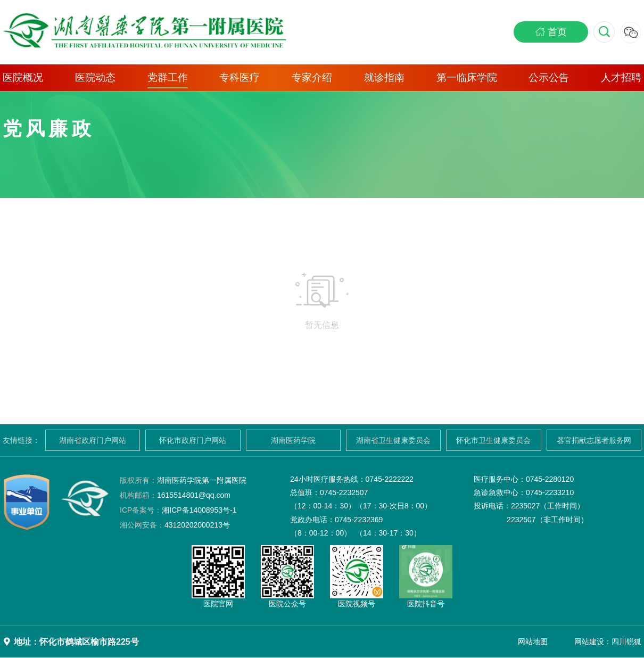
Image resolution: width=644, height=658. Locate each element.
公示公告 (549, 77)
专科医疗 (240, 77)
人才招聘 (621, 77)
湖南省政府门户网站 (93, 440)
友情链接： (21, 440)
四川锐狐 (626, 641)
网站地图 (533, 641)
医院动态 (95, 77)
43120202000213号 (175, 525)
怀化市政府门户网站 (193, 440)
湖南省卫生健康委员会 (393, 440)
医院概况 (23, 77)
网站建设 (589, 641)
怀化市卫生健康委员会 (493, 440)
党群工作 (168, 77)
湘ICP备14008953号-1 (178, 510)
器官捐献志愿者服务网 (594, 440)
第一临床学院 (467, 77)
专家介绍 (312, 77)
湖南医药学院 (293, 440)
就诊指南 (384, 77)
